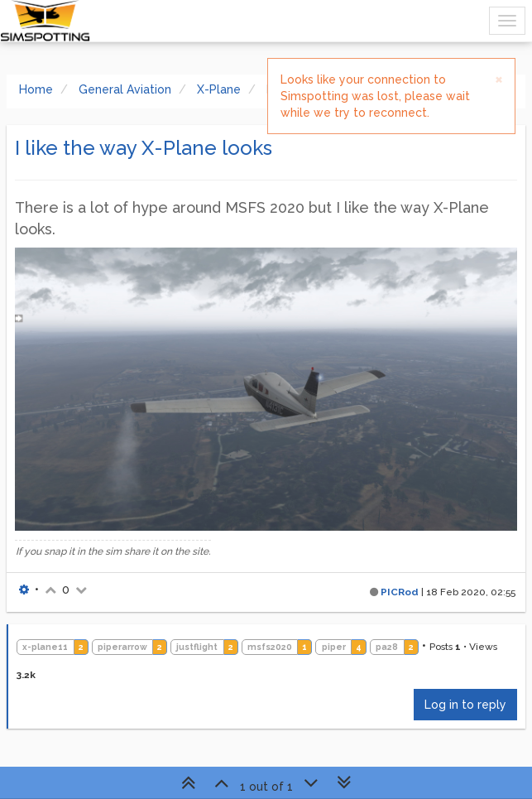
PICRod (400, 592)
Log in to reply (465, 705)
